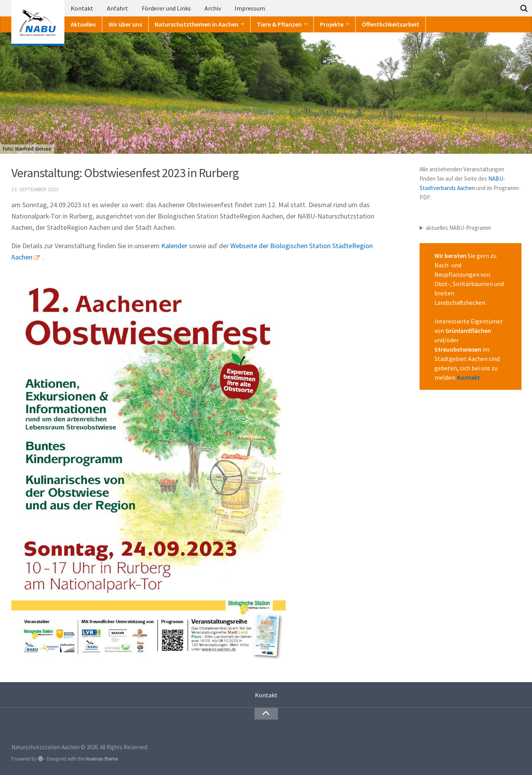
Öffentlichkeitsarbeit (391, 24)
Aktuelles (83, 24)
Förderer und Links (166, 8)
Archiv (213, 8)
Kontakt (82, 8)
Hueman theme (102, 759)
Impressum (250, 8)
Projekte (332, 24)
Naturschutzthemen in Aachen (197, 24)
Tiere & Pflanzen (279, 24)
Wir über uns (125, 24)
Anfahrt (117, 8)
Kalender (174, 246)
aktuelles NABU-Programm (458, 228)
